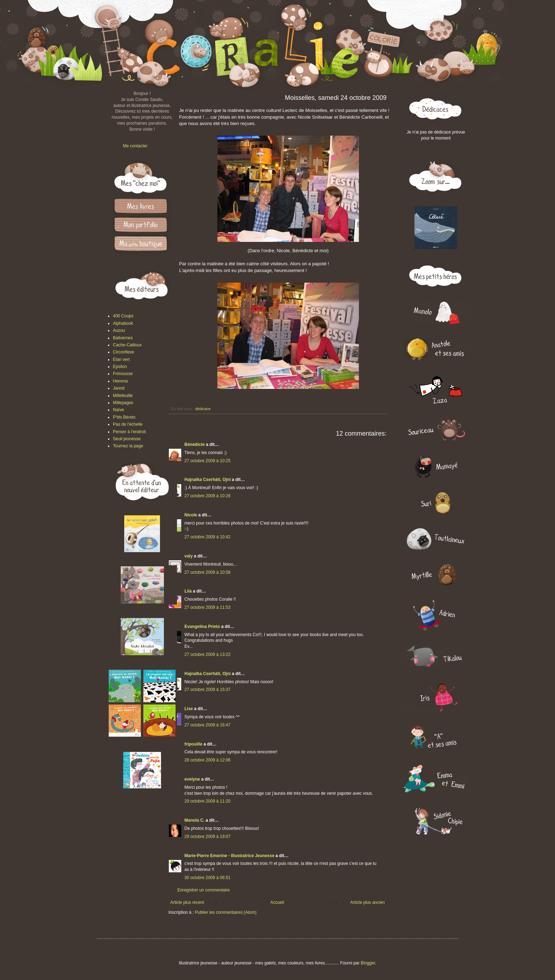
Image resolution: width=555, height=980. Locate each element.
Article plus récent (187, 902)
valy (188, 556)
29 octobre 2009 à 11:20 (207, 801)
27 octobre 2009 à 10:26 (207, 496)
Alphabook (123, 323)
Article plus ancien (368, 902)
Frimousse (123, 374)
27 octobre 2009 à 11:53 (207, 607)
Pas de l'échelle (128, 424)
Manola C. (194, 820)
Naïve (118, 410)
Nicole (191, 515)
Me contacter (135, 146)
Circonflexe (124, 352)
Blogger (368, 963)
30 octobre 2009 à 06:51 (207, 878)
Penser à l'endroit (129, 432)
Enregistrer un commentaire (204, 890)
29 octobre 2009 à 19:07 (207, 837)
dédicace (203, 409)
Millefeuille (123, 396)
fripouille (193, 744)
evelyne (192, 779)
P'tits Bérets (124, 417)
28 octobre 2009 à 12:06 (207, 760)
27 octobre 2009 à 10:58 (207, 572)
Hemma (120, 381)
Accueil (277, 902)
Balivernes (123, 338)
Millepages (123, 403)
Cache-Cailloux (127, 345)
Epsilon (120, 367)
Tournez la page (128, 446)
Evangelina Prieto (202, 627)
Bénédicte (194, 444)
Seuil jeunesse (127, 439)
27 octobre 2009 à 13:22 (207, 655)
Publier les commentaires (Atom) (226, 912)
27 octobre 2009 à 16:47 (207, 725)
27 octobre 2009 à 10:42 (207, 537)
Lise (189, 709)
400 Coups (123, 316)
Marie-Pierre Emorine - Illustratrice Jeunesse (229, 856)
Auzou (119, 330)
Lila (188, 591)
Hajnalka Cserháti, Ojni (208, 480)
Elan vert (121, 359)
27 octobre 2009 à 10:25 (207, 461)
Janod (119, 388)
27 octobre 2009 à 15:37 (207, 690)
